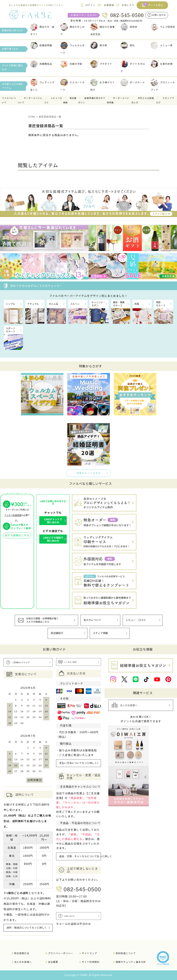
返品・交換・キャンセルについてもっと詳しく (80, 856)
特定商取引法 (22, 953)
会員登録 (109, 5)
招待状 (129, 27)
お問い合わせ (159, 15)
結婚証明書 (41, 45)
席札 (128, 45)
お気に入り (128, 5)
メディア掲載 (100, 633)
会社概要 (53, 962)
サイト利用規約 (91, 962)
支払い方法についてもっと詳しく (78, 763)
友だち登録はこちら (17, 535)
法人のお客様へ (23, 962)
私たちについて (92, 620)
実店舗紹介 (57, 633)
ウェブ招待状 (163, 27)
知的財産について (126, 953)
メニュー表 (162, 45)
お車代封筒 (162, 64)
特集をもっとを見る (89, 473)
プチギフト (101, 64)
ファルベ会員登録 (13, 515)
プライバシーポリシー (61, 953)
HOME (32, 117)
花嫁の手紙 (71, 64)
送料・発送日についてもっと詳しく (27, 928)
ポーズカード (133, 82)
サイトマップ (89, 953)
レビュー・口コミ (136, 620)
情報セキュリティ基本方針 (131, 962)
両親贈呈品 (41, 64)
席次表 (99, 45)
